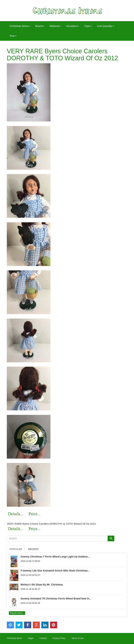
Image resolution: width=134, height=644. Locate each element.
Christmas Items (20, 26)
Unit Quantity (105, 26)
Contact (43, 638)
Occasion (72, 26)
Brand (40, 26)
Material (55, 26)
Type (88, 26)
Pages (31, 638)
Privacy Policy (59, 638)
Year (13, 36)
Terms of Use (78, 638)
